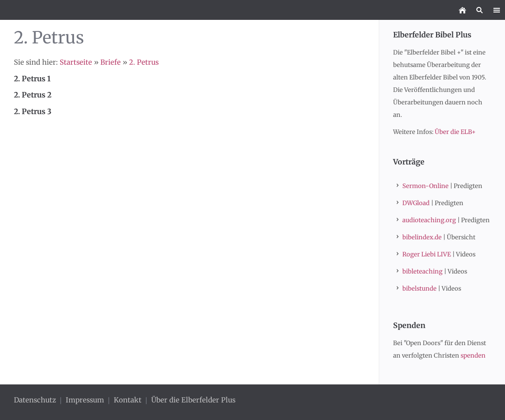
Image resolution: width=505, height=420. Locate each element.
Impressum (85, 400)
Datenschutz (36, 400)
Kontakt (128, 400)
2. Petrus (144, 62)
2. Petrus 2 (33, 95)
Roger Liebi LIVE (427, 254)
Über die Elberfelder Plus (193, 400)
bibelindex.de (422, 237)
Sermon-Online (425, 186)
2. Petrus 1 (32, 79)
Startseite (76, 62)
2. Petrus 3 (33, 111)
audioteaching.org (429, 220)
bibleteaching (422, 271)
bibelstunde (419, 289)
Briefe (111, 62)
